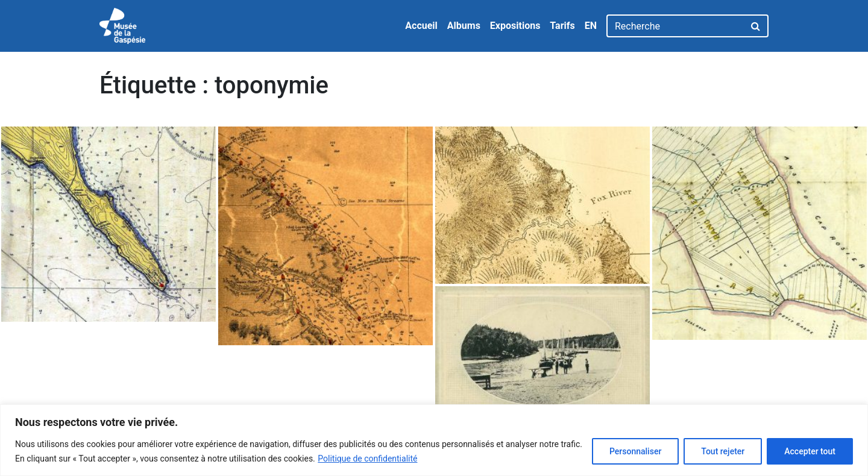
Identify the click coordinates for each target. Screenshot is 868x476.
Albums (464, 26)
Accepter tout (810, 451)
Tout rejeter (723, 451)
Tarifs (562, 26)
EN (591, 26)
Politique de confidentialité (367, 459)
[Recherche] (675, 26)
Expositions (515, 26)
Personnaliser (635, 451)
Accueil (421, 26)
